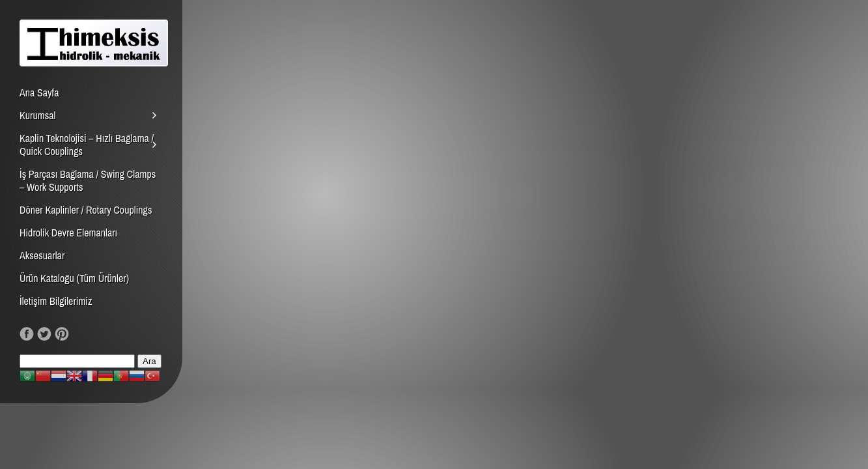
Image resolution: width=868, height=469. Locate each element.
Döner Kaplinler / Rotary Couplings (86, 210)
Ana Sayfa (39, 92)
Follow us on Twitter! (44, 334)
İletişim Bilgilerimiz (56, 301)
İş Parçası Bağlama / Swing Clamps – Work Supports (88, 180)
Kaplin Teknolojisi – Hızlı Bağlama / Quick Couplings (87, 145)
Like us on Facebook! (27, 334)
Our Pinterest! (62, 334)
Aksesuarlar (42, 255)
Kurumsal (37, 115)
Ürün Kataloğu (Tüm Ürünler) (74, 278)
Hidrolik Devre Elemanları (68, 233)
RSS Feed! (79, 334)
